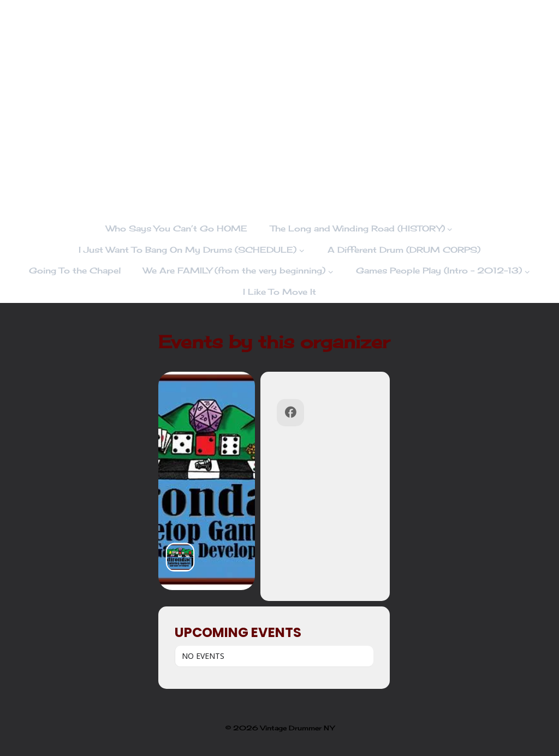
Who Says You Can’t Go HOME (177, 228)
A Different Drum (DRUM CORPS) (404, 250)
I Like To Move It (279, 292)
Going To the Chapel (75, 270)
